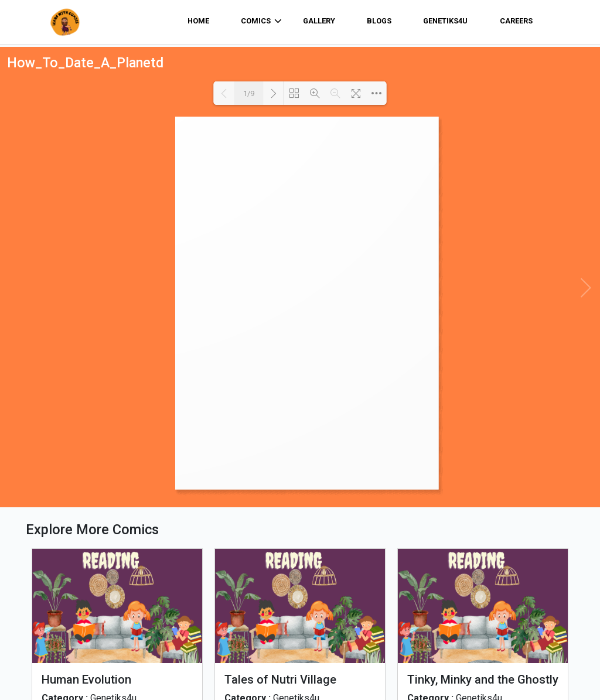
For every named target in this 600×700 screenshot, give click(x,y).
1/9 (249, 93)
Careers (516, 21)
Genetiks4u (445, 21)
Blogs (379, 21)
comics (261, 21)
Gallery (319, 21)
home (198, 21)
